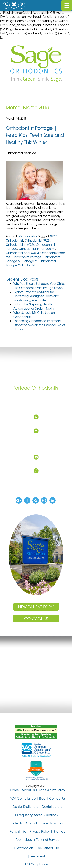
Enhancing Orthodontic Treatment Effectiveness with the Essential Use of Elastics (39, 325)
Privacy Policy (40, 831)
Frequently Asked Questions (37, 815)
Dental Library (52, 806)
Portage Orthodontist (20, 265)
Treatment (38, 856)
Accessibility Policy (52, 790)
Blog (42, 798)
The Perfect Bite (48, 848)
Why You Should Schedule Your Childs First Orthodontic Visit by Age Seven (39, 286)
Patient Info (18, 831)
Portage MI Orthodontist (39, 261)
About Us (28, 790)
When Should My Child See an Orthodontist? (34, 315)
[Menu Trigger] (67, 5)
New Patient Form (36, 607)
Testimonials (25, 848)
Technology (24, 839)
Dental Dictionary (25, 806)
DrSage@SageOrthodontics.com (35, 464)
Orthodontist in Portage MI (37, 249)
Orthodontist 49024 (37, 240)
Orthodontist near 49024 (22, 253)
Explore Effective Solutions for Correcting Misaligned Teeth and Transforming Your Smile (36, 296)
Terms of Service (48, 839)
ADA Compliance (23, 798)
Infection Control (25, 823)
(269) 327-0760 (35, 424)
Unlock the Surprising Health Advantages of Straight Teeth (34, 306)
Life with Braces (52, 823)
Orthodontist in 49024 (20, 245)
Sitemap (59, 831)
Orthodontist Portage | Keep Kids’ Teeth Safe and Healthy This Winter (35, 135)
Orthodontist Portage (27, 257)
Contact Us (36, 618)
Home (14, 790)
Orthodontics (28, 236)
